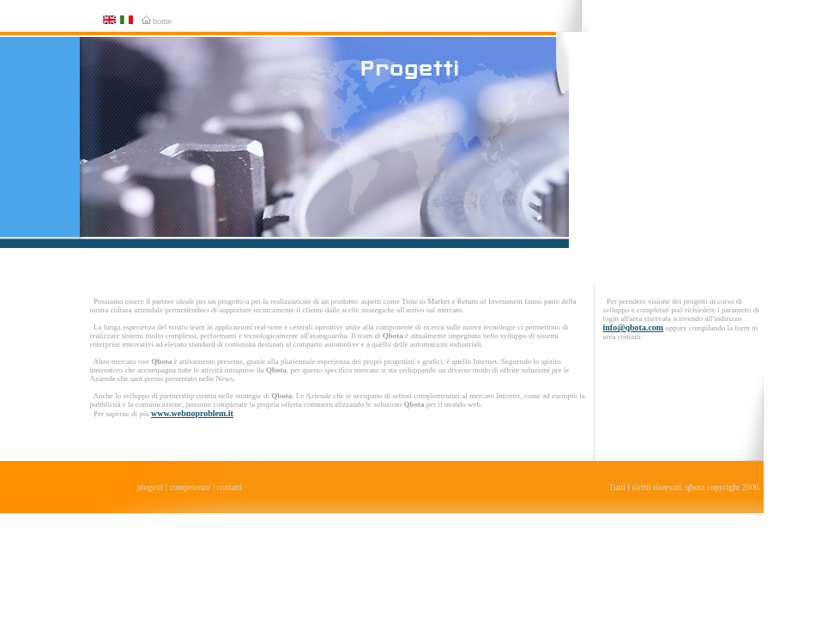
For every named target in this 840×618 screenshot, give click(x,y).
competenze (190, 487)
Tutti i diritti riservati (645, 487)
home (162, 21)
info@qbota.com (634, 327)
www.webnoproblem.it (192, 413)
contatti (229, 487)
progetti (151, 487)
